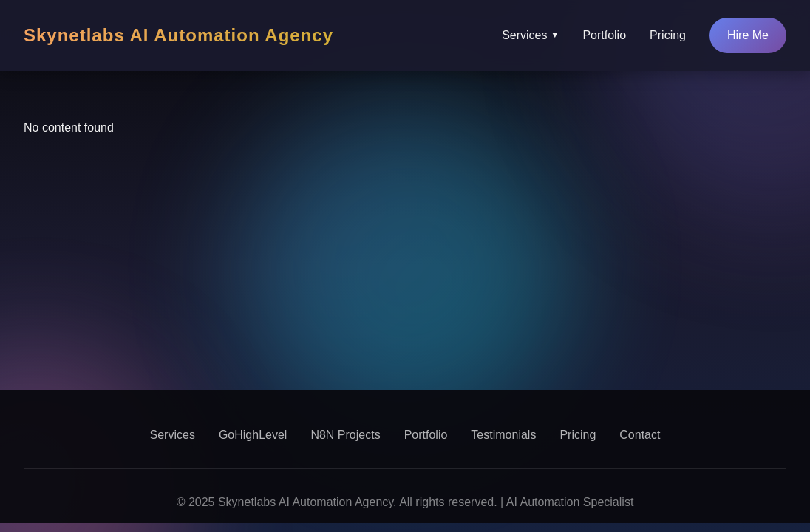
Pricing (668, 35)
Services (530, 35)
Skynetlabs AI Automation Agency (178, 35)
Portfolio (604, 35)
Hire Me (748, 35)
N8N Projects (345, 435)
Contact (640, 435)
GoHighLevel (253, 435)
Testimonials (503, 435)
